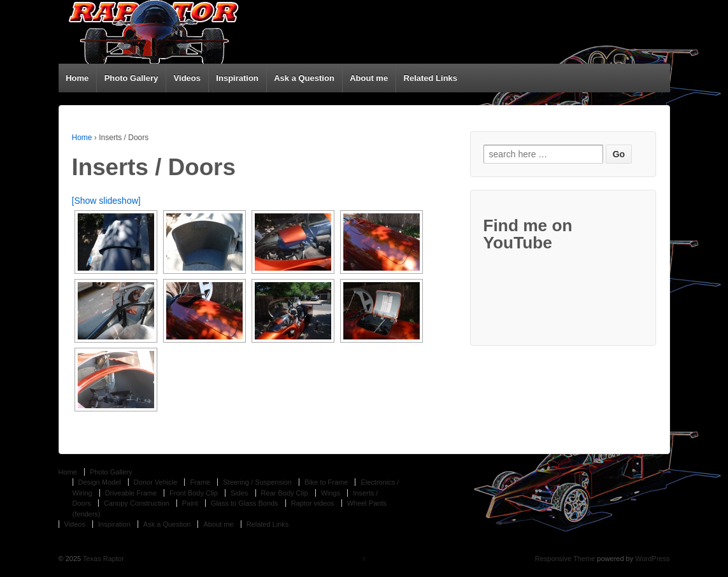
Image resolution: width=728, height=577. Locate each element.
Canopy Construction (137, 503)
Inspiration (237, 78)
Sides (239, 493)
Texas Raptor (103, 559)
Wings (331, 493)
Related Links (431, 78)
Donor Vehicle (156, 482)
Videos (187, 78)
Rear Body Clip (285, 493)
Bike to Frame (326, 482)
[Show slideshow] (106, 201)
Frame (200, 482)
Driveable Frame (131, 493)
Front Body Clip (194, 493)
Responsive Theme (565, 559)
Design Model (100, 482)
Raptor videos (313, 503)
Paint (190, 503)
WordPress (652, 559)
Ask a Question (304, 78)
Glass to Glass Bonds (245, 503)
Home (77, 78)
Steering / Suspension (257, 482)
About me (369, 78)
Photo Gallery (132, 78)
